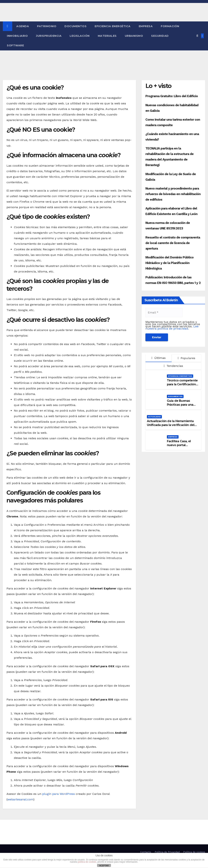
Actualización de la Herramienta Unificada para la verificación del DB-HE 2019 (171, 425)
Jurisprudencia (49, 36)
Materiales (107, 36)
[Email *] (164, 313)
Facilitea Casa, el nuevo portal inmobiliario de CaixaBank (179, 447)
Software (15, 45)
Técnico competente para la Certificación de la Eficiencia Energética (182, 386)
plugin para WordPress (59, 794)
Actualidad (154, 417)
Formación (170, 26)
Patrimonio (47, 26)
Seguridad (160, 36)
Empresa (146, 26)
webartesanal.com (20, 799)
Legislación (80, 36)
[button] (197, 36)
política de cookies (87, 862)
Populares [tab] (186, 358)
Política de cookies (194, 852)
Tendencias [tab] (173, 366)
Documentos (75, 26)
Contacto (146, 852)
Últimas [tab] (158, 358)
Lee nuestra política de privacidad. (172, 327)
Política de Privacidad (167, 852)
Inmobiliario (17, 36)
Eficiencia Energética (113, 26)
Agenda (23, 26)
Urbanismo (134, 36)
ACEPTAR (104, 866)
